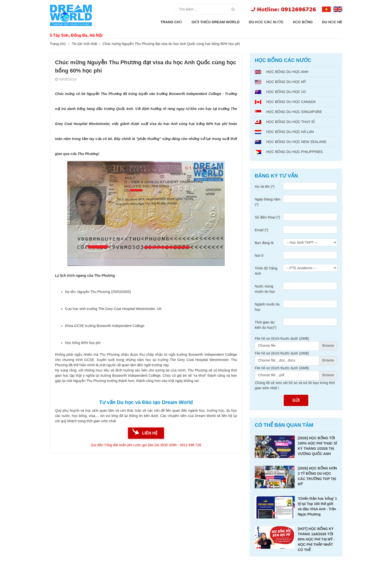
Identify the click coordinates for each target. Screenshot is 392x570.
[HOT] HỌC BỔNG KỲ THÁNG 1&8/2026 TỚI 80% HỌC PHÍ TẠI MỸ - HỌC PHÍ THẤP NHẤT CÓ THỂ (316, 539)
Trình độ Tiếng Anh (266, 271)
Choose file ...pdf (271, 375)
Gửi (296, 400)
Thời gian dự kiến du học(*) (266, 325)
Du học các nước (266, 22)
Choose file (267, 345)
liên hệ (150, 433)
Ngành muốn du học (267, 307)
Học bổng (303, 22)
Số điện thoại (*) (267, 217)
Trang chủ (171, 22)
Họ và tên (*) (265, 186)
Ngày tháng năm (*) (268, 202)
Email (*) (261, 230)
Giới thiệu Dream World (215, 22)
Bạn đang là (264, 243)
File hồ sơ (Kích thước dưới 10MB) (282, 338)
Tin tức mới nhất (84, 44)
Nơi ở (259, 255)
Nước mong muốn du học (265, 289)
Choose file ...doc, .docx (277, 360)
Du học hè (332, 22)
